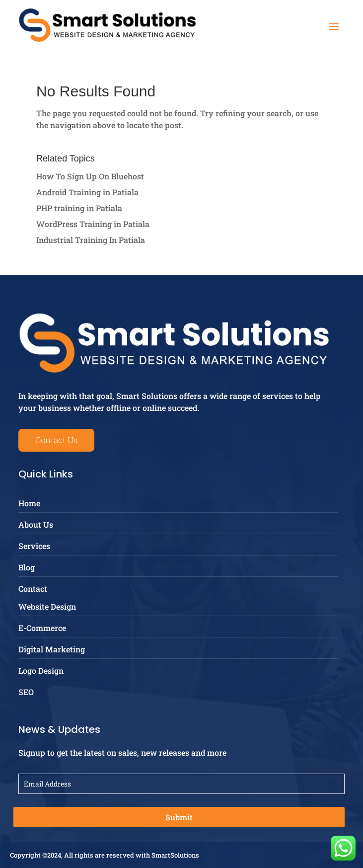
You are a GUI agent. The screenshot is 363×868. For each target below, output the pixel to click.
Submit (179, 817)
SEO (26, 692)
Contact (33, 589)
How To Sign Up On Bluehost (90, 176)
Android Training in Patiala (87, 192)
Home (29, 503)
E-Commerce (42, 628)
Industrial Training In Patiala (91, 240)
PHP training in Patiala (79, 208)
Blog (27, 567)
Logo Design (41, 671)
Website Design (47, 606)
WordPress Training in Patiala (93, 224)
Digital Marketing (52, 649)
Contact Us (56, 440)
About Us (36, 524)
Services (34, 546)
